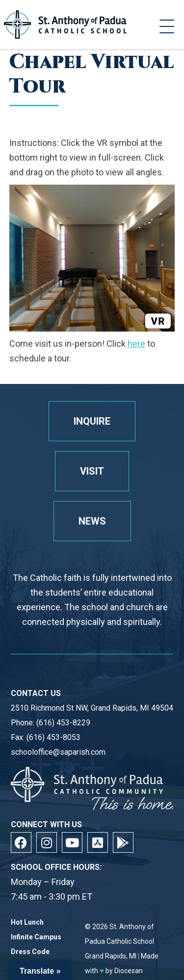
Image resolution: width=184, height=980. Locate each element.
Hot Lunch (27, 922)
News (92, 521)
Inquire (92, 421)
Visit (92, 471)
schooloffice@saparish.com (58, 752)
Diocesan (129, 971)
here (136, 344)
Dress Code (30, 952)
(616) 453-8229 (63, 723)
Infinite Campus (36, 937)
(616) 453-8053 (53, 737)
